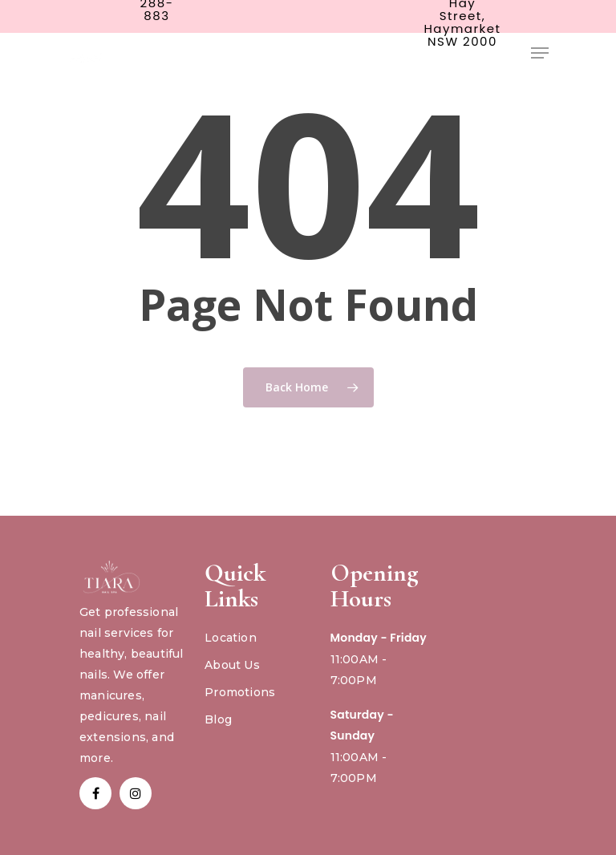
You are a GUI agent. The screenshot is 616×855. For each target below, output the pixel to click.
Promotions (240, 692)
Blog (218, 719)
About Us (232, 665)
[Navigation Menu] (540, 53)
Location (231, 638)
